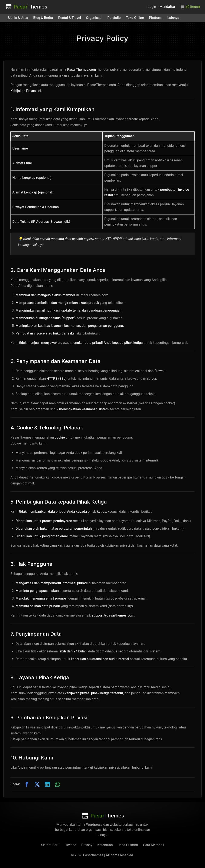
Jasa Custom (128, 845)
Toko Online (135, 18)
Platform (156, 18)
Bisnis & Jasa (18, 18)
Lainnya (173, 18)
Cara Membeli (154, 845)
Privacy (87, 845)
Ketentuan (105, 845)
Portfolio (114, 18)
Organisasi (94, 18)
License (70, 845)
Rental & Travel (70, 18)
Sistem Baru (50, 845)
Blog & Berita (43, 18)
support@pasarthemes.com (113, 615)
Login (152, 7)
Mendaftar (167, 7)
